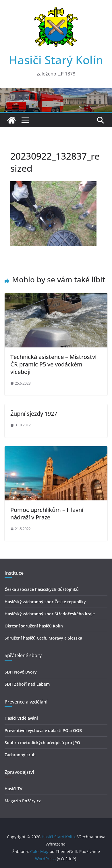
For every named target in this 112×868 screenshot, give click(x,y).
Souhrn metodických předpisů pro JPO (42, 743)
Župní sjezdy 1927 (34, 414)
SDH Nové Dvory (21, 672)
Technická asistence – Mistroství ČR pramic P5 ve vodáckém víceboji (53, 364)
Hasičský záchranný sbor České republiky (45, 602)
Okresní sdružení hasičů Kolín (34, 626)
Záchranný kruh (20, 755)
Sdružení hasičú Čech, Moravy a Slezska (43, 638)
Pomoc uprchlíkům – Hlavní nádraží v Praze (47, 514)
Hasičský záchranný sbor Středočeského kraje (50, 614)
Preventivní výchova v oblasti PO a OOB (43, 730)
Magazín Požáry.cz (23, 801)
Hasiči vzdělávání (21, 718)
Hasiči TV (13, 789)
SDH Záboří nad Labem (27, 684)
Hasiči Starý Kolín (56, 60)
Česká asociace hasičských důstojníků (42, 589)
